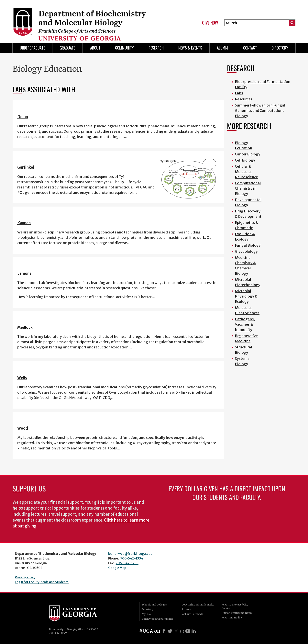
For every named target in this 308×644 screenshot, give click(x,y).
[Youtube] (188, 631)
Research (156, 48)
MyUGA (146, 614)
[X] (170, 631)
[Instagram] (176, 631)
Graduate (67, 48)
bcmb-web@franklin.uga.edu (130, 554)
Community (124, 48)
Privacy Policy (25, 577)
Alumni (223, 48)
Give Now (210, 23)
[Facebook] (164, 631)
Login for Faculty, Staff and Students (42, 582)
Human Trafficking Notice (237, 613)
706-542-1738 (127, 563)
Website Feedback (192, 614)
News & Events (190, 48)
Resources (244, 99)
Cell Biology (245, 160)
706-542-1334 (132, 558)
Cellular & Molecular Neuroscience (246, 172)
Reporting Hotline (232, 618)
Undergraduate (32, 48)
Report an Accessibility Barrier (235, 606)
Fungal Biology (248, 245)
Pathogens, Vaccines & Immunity (245, 324)
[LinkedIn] (194, 631)
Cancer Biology (248, 154)
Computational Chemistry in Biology (248, 188)
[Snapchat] (182, 631)
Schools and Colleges (154, 605)
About (95, 48)
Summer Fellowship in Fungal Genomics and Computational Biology (260, 111)
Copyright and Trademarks (198, 605)
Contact (250, 48)
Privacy (186, 609)
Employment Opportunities (158, 619)
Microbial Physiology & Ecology (246, 296)
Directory (280, 48)
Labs (239, 93)
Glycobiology (246, 251)
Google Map (117, 568)
